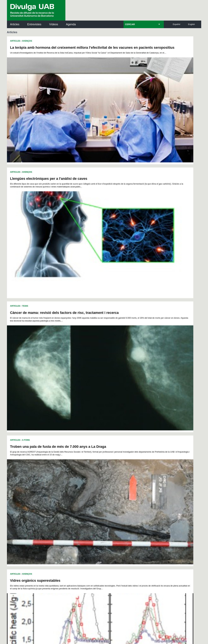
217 (128, 506)
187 (65, 503)
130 (144, 491)
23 (142, 477)
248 (102, 512)
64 (121, 483)
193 (96, 503)
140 (101, 494)
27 (63, 480)
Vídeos (54, 24)
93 (145, 486)
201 (138, 503)
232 (112, 509)
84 (108, 486)
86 (116, 486)
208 (80, 506)
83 (104, 486)
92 (141, 486)
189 (75, 503)
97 (67, 489)
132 (59, 494)
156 (91, 497)
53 (75, 483)
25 (151, 477)
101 (85, 489)
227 (86, 509)
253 (128, 512)
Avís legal (65, 611)
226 (80, 509)
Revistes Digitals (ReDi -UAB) (59, 543)
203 (149, 503)
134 (70, 494)
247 (96, 512)
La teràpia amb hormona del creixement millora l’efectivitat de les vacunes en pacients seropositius (53, 49)
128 (133, 491)
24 (146, 477)
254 (133, 512)
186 (59, 503)
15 (109, 477)
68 (137, 483)
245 (86, 512)
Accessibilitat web (121, 624)
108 (122, 489)
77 (79, 486)
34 (92, 480)
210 (91, 506)
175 (96, 500)
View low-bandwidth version (13, 642)
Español (176, 24)
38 (108, 480)
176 (101, 500)
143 (117, 494)
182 (133, 500)
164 (133, 497)
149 (149, 494)
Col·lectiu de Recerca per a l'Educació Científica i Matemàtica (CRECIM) (142, 545)
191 (86, 503)
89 (129, 486)
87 (121, 486)
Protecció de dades (78, 624)
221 (149, 506)
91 (137, 486)
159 (107, 497)
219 (138, 506)
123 (107, 491)
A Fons (26, 388)
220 (144, 506)
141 (107, 494)
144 (122, 494)
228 (91, 509)
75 (71, 486)
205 (65, 506)
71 (149, 483)
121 (96, 491)
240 (60, 512)
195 (107, 503)
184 (143, 500)
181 (128, 500)
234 (122, 509)
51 (67, 483)
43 (129, 480)
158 (101, 497)
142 (112, 494)
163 (128, 497)
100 (80, 489)
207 (75, 506)
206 (70, 506)
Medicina (30, 377)
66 (129, 483)
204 (59, 506)
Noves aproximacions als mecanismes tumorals (50, 306)
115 (65, 491)
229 (96, 509)
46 (141, 480)
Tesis (25, 125)
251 (118, 512)
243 (75, 512)
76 (75, 486)
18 (122, 477)
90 (133, 486)
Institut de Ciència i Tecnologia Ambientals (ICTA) (179, 545)
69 (141, 483)
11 (93, 477)
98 (71, 489)
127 (128, 491)
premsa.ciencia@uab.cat (121, 581)
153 (75, 497)
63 (116, 483)
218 (133, 506)
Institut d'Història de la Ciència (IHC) (140, 529)
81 (96, 486)
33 (87, 480)
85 (112, 486)
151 (65, 497)
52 (71, 483)
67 (133, 483)
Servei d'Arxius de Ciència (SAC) (99, 529)
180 (122, 500)
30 (75, 480)
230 (101, 509)
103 (96, 489)
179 (117, 500)
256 (144, 512)
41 (121, 480)
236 (133, 509)
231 (107, 509)
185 (149, 500)
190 (80, 503)
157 (96, 497)
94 (149, 486)
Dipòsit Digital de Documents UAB (98, 543)
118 (80, 491)
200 (133, 503)
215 (117, 506)
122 (101, 491)
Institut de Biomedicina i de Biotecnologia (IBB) (180, 561)
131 (149, 491)
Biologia (46, 377)
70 (145, 483)
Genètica (79, 377)
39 (112, 480)
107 (117, 489)
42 (125, 480)
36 (100, 480)
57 (92, 483)
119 (86, 491)
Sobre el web (100, 624)
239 (149, 509)
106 (112, 489)
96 (63, 489)
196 (112, 503)
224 (70, 509)
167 (149, 497)
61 (108, 483)
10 (89, 477)
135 (75, 494)
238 (144, 509)
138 (91, 494)
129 (138, 491)
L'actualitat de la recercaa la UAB (25, 539)
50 (63, 483)
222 (59, 509)
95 (59, 489)
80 (92, 486)
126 (122, 491)
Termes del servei (64, 598)
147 (138, 494)
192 (91, 503)
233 (117, 509)
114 (59, 491)
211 (96, 506)
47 (145, 480)
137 (86, 494)
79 (87, 486)
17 (118, 477)
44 (133, 480)
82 (100, 486)
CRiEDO (132, 559)
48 (149, 480)
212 (101, 506)
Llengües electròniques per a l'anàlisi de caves (146, 48)
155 (86, 497)
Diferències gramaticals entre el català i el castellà (149, 389)
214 (112, 506)
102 (91, 489)
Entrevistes (34, 24)
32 (83, 480)
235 (128, 509)
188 (70, 503)
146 (133, 494)
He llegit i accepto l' (55, 611)
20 (130, 477)
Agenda (71, 24)
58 (96, 483)
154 (80, 497)
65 (125, 483)
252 (123, 512)
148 (144, 494)
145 (128, 494)
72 (59, 486)
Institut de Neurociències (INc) (181, 529)
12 (97, 477)
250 (112, 512)
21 (134, 477)
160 (112, 497)
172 (80, 500)
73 (63, 486)
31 (79, 480)
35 (96, 480)
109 (127, 489)
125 (117, 491)
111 (138, 489)
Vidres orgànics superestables (35, 219)
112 (143, 489)
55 (83, 483)
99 (75, 489)
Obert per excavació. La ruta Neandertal (140, 306)
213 (107, 506)
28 (67, 480)
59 (100, 483)
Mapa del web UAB (145, 624)
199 (128, 503)
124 (112, 491)
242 (70, 512)
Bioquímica (62, 377)
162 (122, 497)
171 (75, 500)
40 (116, 480)
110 (133, 489)
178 (112, 500)
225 (75, 509)
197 (117, 503)
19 (126, 477)
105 (106, 489)
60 (104, 483)
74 (67, 486)
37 (104, 480)
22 (138, 477)
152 (70, 497)
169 (65, 500)
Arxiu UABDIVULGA (22, 527)
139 (96, 494)
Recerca (15, 377)
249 (107, 512)
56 (87, 483)
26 (59, 480)
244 (81, 512)
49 (59, 483)
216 (122, 506)
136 (80, 494)
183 (138, 500)
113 (149, 489)
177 (106, 500)
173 (85, 500)
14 (105, 477)
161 (117, 497)
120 (91, 491)
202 (144, 503)
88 (125, 486)
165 (138, 497)
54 (79, 483)
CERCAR (130, 24)
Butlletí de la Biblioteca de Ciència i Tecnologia (63, 529)
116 (70, 491)
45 (137, 480)
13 (101, 477)
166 (144, 497)
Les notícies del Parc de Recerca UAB (25, 553)
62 (112, 483)
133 (65, 494)
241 (65, 512)
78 (83, 486)
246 (91, 512)
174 (91, 500)
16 (113, 477)
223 (65, 509)
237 (138, 509)
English (191, 24)
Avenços (27, 41)
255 (139, 512)
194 (101, 503)
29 (71, 480)
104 (101, 489)
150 (59, 497)
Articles (15, 24)
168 (59, 500)
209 (86, 506)
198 (122, 503)
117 (75, 491)
